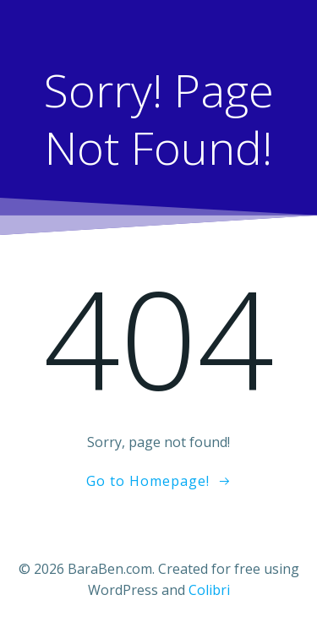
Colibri (209, 590)
